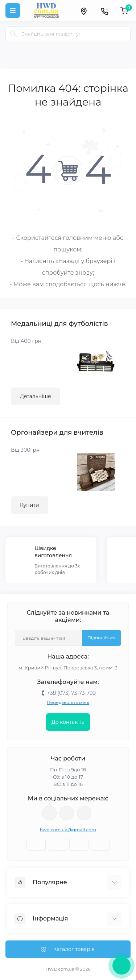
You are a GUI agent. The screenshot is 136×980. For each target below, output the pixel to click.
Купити (30, 505)
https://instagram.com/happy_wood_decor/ (49, 813)
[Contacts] (104, 11)
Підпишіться (102, 638)
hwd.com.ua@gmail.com (68, 830)
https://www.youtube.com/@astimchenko (67, 813)
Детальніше (36, 396)
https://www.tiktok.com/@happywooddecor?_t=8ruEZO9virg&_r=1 (84, 813)
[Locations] (83, 11)
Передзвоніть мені (68, 702)
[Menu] (13, 11)
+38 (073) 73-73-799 (71, 693)
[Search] (13, 34)
